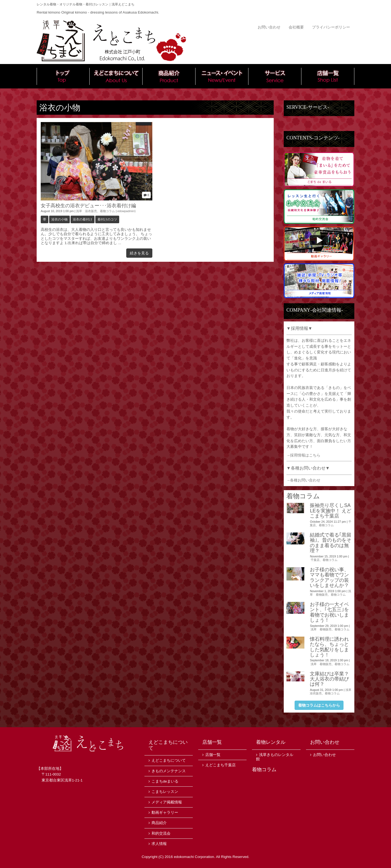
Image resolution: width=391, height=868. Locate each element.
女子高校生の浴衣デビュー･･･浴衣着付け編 (88, 206)
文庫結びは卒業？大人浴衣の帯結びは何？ (329, 679)
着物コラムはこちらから (319, 705)
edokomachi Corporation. (194, 857)
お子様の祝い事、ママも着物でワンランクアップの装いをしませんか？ (329, 577)
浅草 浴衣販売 (86, 211)
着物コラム (107, 211)
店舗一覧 (328, 76)
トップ (63, 76)
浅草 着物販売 (321, 629)
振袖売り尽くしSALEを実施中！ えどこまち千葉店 (331, 511)
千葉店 (315, 560)
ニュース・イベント (222, 76)
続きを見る (139, 253)
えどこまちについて (116, 76)
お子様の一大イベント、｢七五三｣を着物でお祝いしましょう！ (329, 612)
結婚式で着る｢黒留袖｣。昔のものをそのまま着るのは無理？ (331, 543)
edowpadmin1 (127, 211)
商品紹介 (169, 76)
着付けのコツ (107, 219)
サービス (275, 76)
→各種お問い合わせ (304, 480)
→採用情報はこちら (304, 455)
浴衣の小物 (59, 219)
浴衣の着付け (83, 219)
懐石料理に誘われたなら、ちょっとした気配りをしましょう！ (329, 647)
